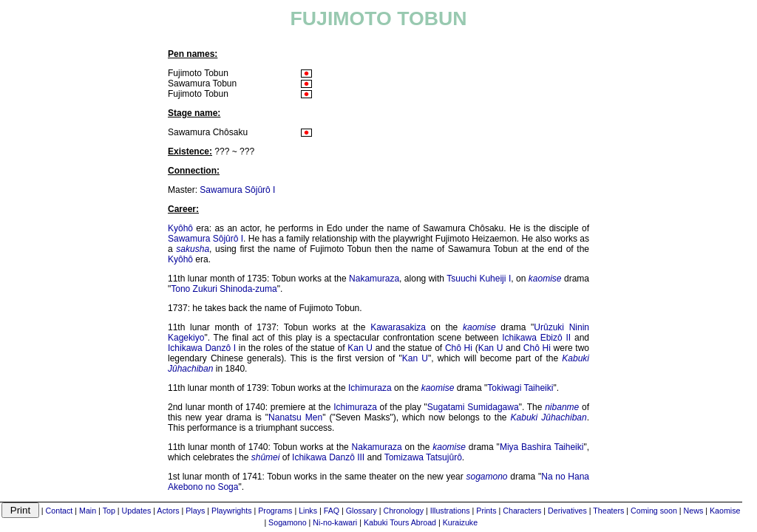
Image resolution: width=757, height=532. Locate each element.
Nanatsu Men (295, 417)
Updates (137, 511)
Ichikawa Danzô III (328, 457)
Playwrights (231, 511)
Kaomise (725, 511)
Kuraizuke (460, 522)
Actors (168, 511)
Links (308, 511)
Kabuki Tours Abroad (400, 522)
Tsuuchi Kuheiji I (479, 279)
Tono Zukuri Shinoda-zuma (224, 289)
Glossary (361, 511)
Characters (522, 511)
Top (109, 511)
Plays (195, 511)
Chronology (404, 511)
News (694, 511)
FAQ (332, 511)
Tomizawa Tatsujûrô (423, 457)
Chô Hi (459, 348)
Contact (60, 511)
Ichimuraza (370, 388)
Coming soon (654, 511)
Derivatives (567, 511)
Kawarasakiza (398, 327)
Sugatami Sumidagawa (473, 407)
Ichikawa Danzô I (202, 348)
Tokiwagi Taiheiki (520, 388)
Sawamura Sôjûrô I (237, 190)
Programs (275, 511)
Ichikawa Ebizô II (536, 338)
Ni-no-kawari (335, 522)
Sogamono (288, 522)
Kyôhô (180, 228)
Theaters (608, 511)
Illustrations (450, 511)
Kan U (360, 348)
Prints (486, 511)
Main (88, 511)
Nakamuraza (374, 279)
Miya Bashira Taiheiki (542, 447)
